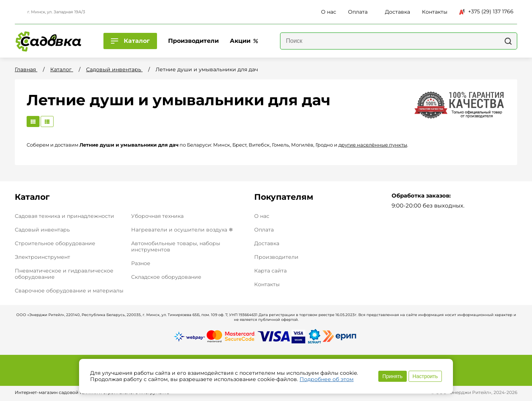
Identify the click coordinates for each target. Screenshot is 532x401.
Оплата (264, 230)
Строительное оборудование (55, 243)
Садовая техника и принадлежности (64, 216)
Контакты (267, 285)
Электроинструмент (42, 257)
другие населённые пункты (373, 145)
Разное (141, 263)
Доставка (267, 244)
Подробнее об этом (327, 379)
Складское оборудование (166, 277)
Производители (276, 257)
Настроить (425, 376)
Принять (393, 376)
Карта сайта (270, 271)
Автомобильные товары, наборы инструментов (176, 246)
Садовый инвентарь (42, 230)
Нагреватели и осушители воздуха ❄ (182, 230)
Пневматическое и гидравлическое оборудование (64, 274)
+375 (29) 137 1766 (486, 11)
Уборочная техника (157, 216)
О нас (262, 216)
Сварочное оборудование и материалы (69, 291)
